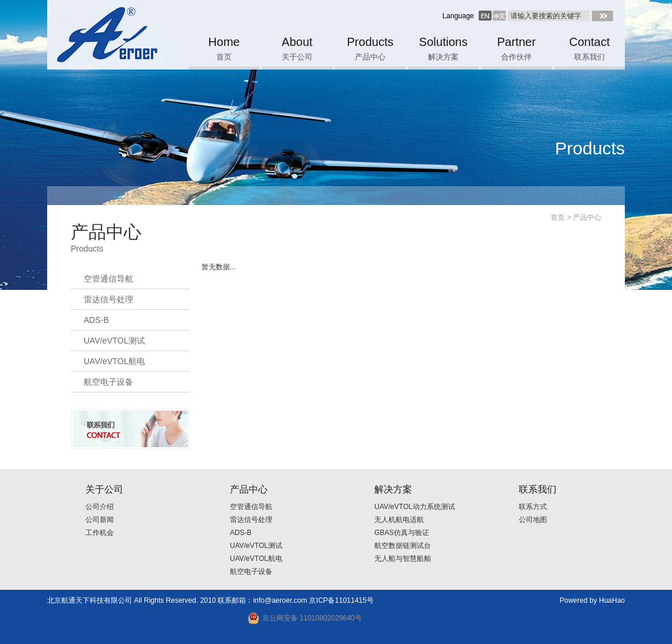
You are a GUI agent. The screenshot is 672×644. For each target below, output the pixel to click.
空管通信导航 (108, 279)
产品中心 (587, 217)
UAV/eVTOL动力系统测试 (415, 507)
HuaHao (612, 600)
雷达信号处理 (108, 299)
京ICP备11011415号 (341, 600)
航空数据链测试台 (403, 546)
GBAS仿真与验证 (402, 533)
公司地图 (533, 520)
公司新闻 (100, 520)
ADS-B (96, 320)
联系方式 (533, 507)
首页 (558, 217)
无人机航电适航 (399, 520)
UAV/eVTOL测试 (114, 341)
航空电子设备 (108, 382)
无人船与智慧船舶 (403, 559)
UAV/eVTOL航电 (114, 361)
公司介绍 (100, 507)
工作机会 (100, 533)
